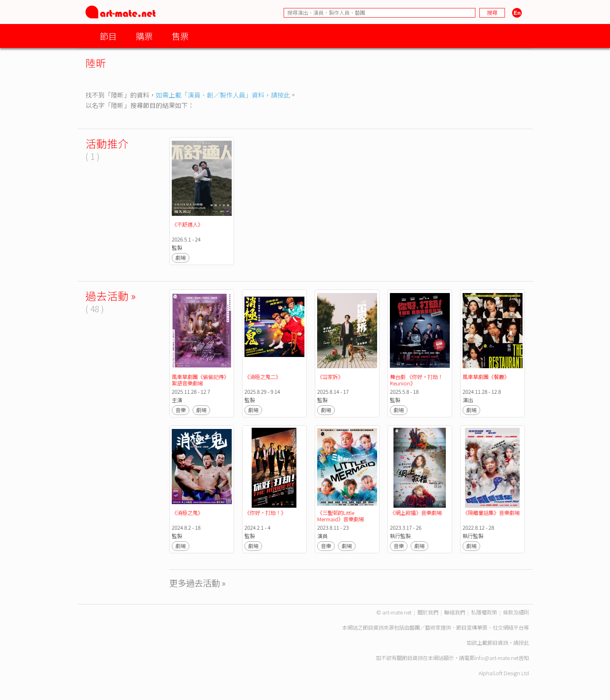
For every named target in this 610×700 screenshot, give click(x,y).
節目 (108, 36)
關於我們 (428, 612)
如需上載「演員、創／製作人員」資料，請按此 (223, 95)
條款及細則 (516, 612)
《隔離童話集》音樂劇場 (491, 513)
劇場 (181, 258)
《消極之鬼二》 (263, 377)
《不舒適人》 (187, 224)
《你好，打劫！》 (265, 513)
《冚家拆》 (330, 377)
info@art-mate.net (497, 658)
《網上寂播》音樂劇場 (416, 513)
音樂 (181, 410)
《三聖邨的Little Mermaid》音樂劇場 (341, 516)
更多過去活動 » (198, 583)
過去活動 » (111, 296)
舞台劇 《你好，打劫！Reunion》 (416, 380)
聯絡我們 (455, 612)
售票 (180, 36)
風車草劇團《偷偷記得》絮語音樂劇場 (200, 380)
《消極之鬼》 (187, 513)
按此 (524, 643)
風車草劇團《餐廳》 (486, 377)
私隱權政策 (484, 612)
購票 (144, 36)
